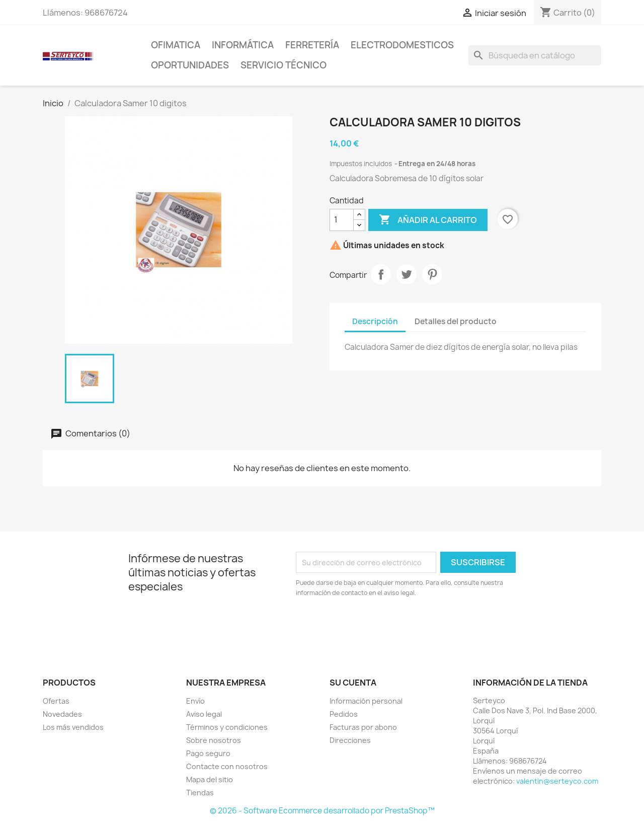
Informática (243, 45)
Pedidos (344, 714)
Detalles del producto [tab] (456, 321)
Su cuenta (353, 683)
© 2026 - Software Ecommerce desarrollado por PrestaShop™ (322, 811)
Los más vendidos (73, 727)
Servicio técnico (284, 65)
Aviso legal (204, 714)
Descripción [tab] (375, 321)
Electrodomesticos (402, 45)
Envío (195, 701)
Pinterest (432, 274)
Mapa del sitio (210, 779)
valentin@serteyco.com (557, 781)
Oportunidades (190, 65)
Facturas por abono (363, 727)
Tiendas (200, 793)
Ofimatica (176, 45)
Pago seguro (208, 753)
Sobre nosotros (214, 740)
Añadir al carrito (428, 220)
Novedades (62, 714)
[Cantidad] (342, 220)
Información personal (366, 701)
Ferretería (312, 45)
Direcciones (350, 740)
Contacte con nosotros (227, 766)
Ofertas (56, 701)
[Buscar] (535, 55)
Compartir (381, 274)
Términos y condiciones (227, 727)
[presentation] (380, 626)
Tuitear (407, 274)
